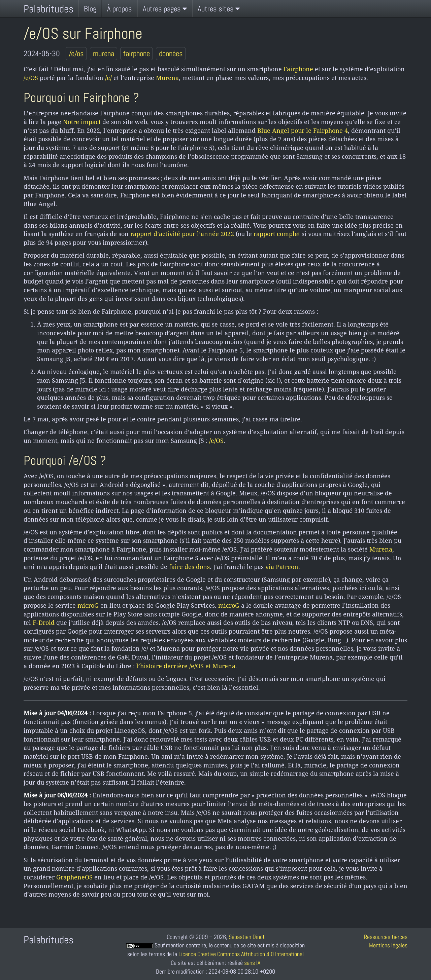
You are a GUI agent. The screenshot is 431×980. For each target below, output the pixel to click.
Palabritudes (48, 9)
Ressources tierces (386, 937)
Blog (90, 9)
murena (104, 53)
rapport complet (277, 234)
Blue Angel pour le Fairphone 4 (303, 130)
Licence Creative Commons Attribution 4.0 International (241, 954)
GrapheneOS (74, 877)
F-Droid (44, 623)
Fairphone (298, 69)
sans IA (252, 963)
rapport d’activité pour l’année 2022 (182, 234)
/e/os (76, 53)
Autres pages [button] (165, 9)
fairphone (137, 53)
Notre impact (82, 122)
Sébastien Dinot (247, 937)
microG (88, 605)
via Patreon (282, 567)
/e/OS (31, 78)
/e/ (108, 78)
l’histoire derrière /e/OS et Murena (186, 666)
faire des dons (189, 567)
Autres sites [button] (219, 9)
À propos (120, 9)
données (171, 53)
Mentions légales (388, 945)
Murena (167, 78)
